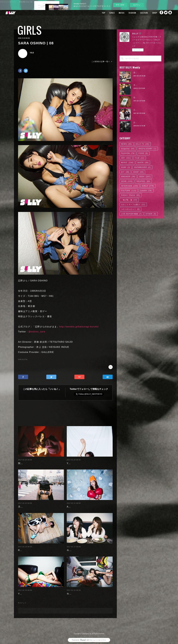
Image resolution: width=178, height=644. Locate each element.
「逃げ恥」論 (129, 200)
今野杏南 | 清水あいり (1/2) (82, 592)
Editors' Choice (131, 195)
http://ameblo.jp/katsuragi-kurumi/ (79, 327)
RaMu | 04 (24, 548)
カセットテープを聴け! (133, 205)
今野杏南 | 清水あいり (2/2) (82, 548)
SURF (126, 167)
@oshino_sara (37, 332)
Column (146, 191)
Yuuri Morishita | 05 (78, 461)
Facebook (159, 13)
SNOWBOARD (142, 167)
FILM (140, 158)
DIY (125, 172)
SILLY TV (142, 144)
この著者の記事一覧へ (102, 62)
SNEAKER (128, 177)
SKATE (143, 163)
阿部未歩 (23, 461)
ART (126, 158)
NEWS (126, 144)
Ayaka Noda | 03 (76, 504)
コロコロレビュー (130, 209)
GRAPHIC (143, 181)
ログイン (137, 5)
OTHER (151, 214)
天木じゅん (24, 504)
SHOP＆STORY (147, 149)
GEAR (127, 181)
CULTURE (138, 13)
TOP (97, 13)
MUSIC (115, 13)
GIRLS (106, 13)
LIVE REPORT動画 (131, 214)
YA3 (32, 53)
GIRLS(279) (23, 359)
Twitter (165, 13)
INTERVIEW (130, 186)
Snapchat (170, 13)
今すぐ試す (120, 5)
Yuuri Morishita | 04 (30, 592)
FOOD (143, 153)
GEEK (145, 177)
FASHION (126, 13)
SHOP (148, 13)
